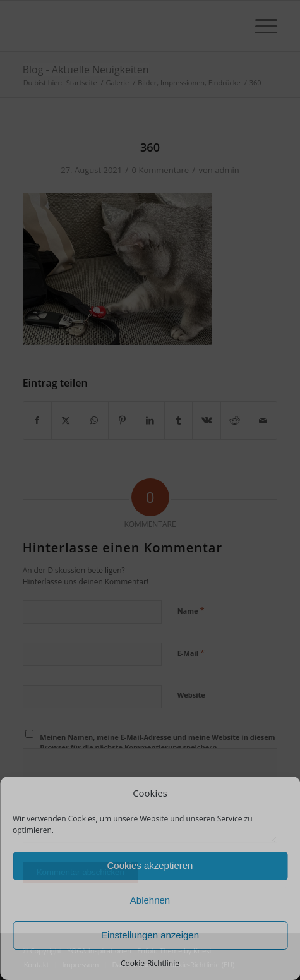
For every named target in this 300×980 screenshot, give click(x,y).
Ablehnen (150, 900)
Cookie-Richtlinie (150, 963)
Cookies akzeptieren (150, 865)
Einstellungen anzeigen (150, 935)
